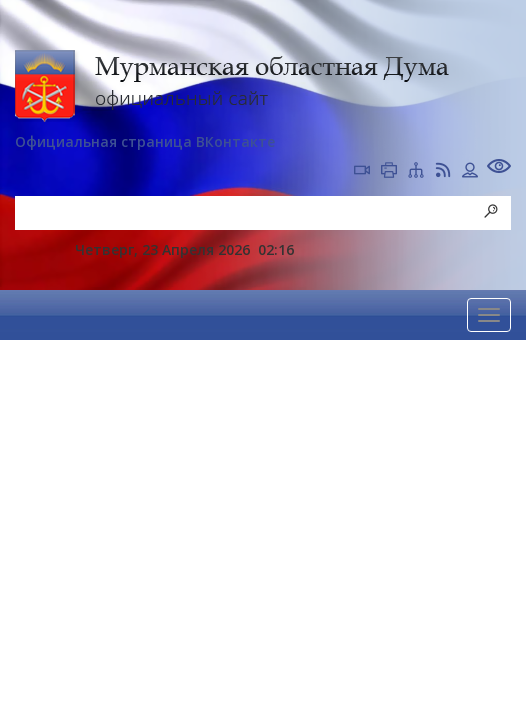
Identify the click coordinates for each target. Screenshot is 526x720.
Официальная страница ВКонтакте (145, 141)
